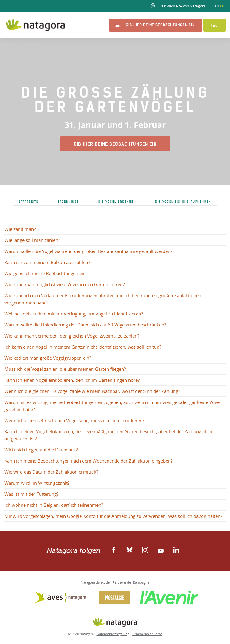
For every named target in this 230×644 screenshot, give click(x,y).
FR (217, 6)
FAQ (214, 25)
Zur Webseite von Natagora (177, 7)
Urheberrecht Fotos (147, 634)
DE (223, 6)
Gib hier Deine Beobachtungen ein (160, 25)
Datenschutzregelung (113, 634)
